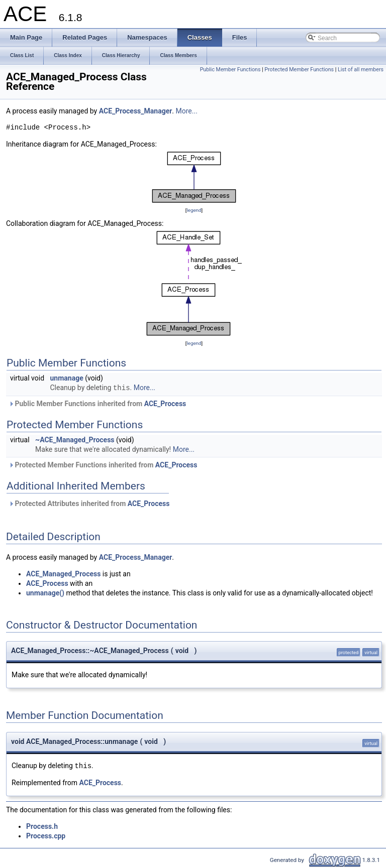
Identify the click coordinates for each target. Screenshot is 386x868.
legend (194, 210)
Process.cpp (46, 836)
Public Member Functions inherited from (97, 404)
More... (187, 111)
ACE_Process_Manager (136, 111)
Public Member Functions (230, 70)
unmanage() (45, 593)
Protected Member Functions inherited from (103, 465)
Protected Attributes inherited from (89, 504)
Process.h (42, 826)
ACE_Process (165, 404)
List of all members (361, 70)
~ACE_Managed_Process (75, 440)
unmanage (67, 378)
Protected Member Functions (299, 70)
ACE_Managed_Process (63, 574)
